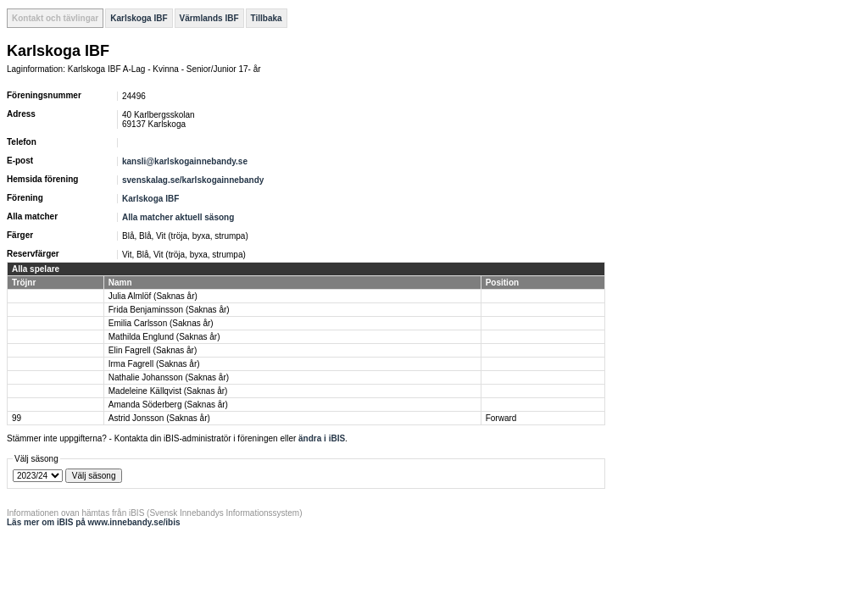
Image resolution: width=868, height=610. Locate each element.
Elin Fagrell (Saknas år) (153, 350)
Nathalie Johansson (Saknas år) (169, 377)
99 (17, 418)
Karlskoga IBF (139, 18)
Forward (501, 418)
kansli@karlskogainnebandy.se (185, 161)
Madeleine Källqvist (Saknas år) (168, 391)
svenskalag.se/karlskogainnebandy (193, 180)
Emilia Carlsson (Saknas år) (161, 323)
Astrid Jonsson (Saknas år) (159, 418)
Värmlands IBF (209, 18)
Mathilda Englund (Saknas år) (164, 337)
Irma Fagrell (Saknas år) (154, 364)
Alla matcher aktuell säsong (178, 217)
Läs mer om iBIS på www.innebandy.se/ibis (94, 522)
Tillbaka (267, 18)
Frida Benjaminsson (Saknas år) (169, 310)
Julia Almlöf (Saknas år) (153, 296)
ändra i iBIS (322, 438)
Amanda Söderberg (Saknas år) (168, 405)
